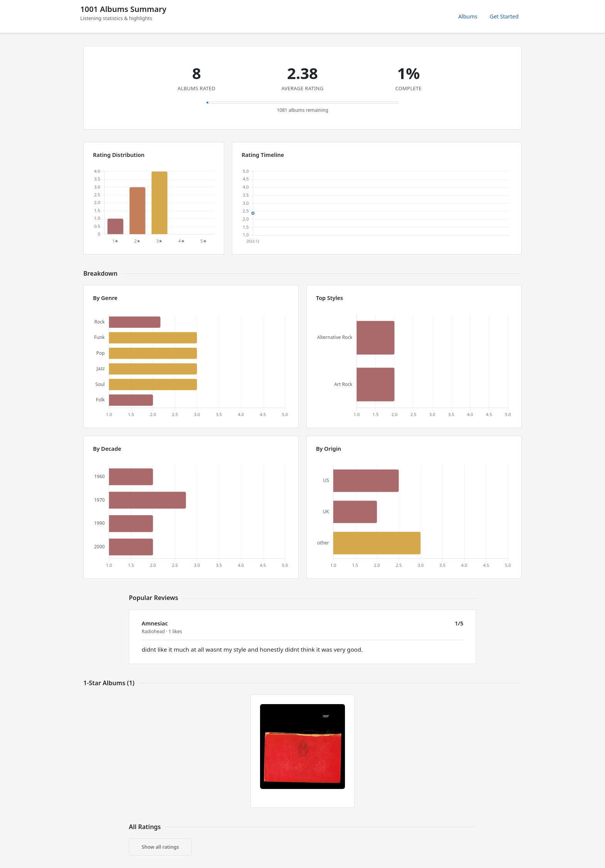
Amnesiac (155, 623)
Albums (468, 16)
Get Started (504, 16)
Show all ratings (160, 847)
